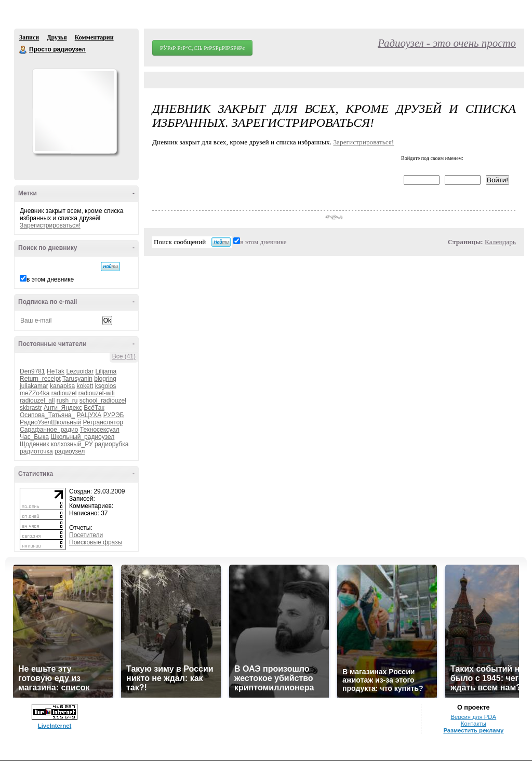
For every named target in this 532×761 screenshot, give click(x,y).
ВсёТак (94, 408)
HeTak (56, 371)
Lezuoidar (80, 371)
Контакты (474, 724)
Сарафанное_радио (49, 430)
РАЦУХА (89, 415)
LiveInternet (55, 726)
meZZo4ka (35, 393)
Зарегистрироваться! (50, 225)
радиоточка (36, 451)
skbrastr (31, 408)
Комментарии (94, 37)
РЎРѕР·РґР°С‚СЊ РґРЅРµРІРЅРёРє (202, 48)
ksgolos (106, 386)
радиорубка (111, 444)
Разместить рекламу (473, 730)
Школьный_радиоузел (82, 437)
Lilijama (106, 371)
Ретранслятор (103, 422)
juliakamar (34, 386)
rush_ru (67, 400)
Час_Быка (34, 437)
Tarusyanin (77, 379)
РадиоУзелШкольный (50, 422)
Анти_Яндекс (63, 408)
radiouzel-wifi (97, 393)
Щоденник (35, 444)
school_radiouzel (103, 400)
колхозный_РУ (72, 444)
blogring (105, 379)
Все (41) (124, 356)
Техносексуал (100, 430)
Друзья (57, 37)
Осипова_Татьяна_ (47, 415)
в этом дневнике (50, 279)
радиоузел (70, 451)
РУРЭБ (114, 415)
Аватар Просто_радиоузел (74, 111)
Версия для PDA (473, 717)
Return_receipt (40, 379)
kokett (85, 386)
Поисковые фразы (96, 542)
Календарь (500, 242)
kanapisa (62, 386)
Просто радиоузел (23, 50)
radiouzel (64, 393)
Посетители (86, 535)
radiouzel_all (37, 400)
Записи (29, 37)
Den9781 (32, 371)
